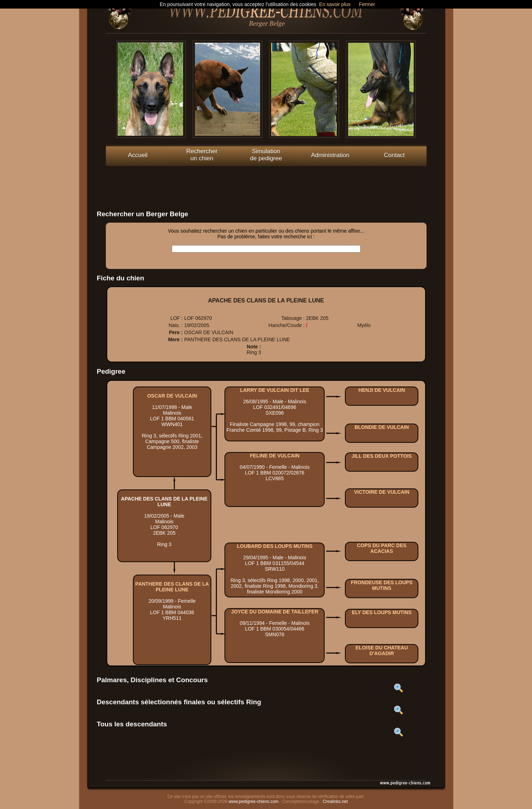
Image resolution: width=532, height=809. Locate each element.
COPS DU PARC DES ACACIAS (382, 548)
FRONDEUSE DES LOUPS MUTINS (382, 585)
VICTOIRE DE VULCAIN (382, 492)
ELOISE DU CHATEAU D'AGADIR (382, 650)
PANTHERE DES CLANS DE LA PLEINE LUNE (172, 587)
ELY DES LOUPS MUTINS (382, 612)
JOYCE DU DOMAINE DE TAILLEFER (275, 612)
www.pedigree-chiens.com (254, 802)
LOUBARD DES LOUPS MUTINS (275, 546)
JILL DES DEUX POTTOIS (382, 456)
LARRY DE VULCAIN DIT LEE (275, 390)
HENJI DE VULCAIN (382, 390)
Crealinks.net (335, 802)
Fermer (367, 4)
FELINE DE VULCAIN (275, 456)
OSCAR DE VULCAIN (172, 396)
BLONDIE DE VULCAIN (382, 427)
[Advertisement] (266, 182)
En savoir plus (335, 4)
